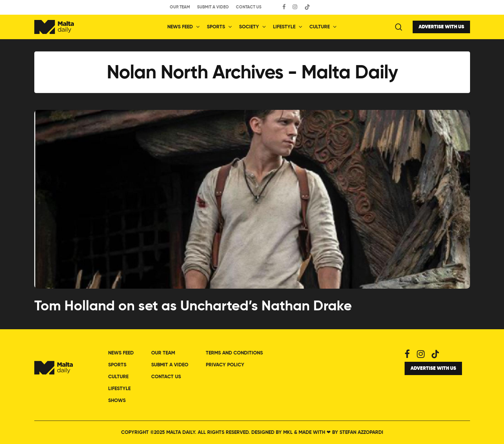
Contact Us (249, 7)
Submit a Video (213, 7)
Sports (219, 27)
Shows (117, 401)
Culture (323, 27)
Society (252, 27)
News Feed (183, 27)
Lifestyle (287, 27)
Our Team (180, 7)
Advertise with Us (441, 27)
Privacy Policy (225, 365)
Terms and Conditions (234, 353)
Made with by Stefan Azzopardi (341, 432)
